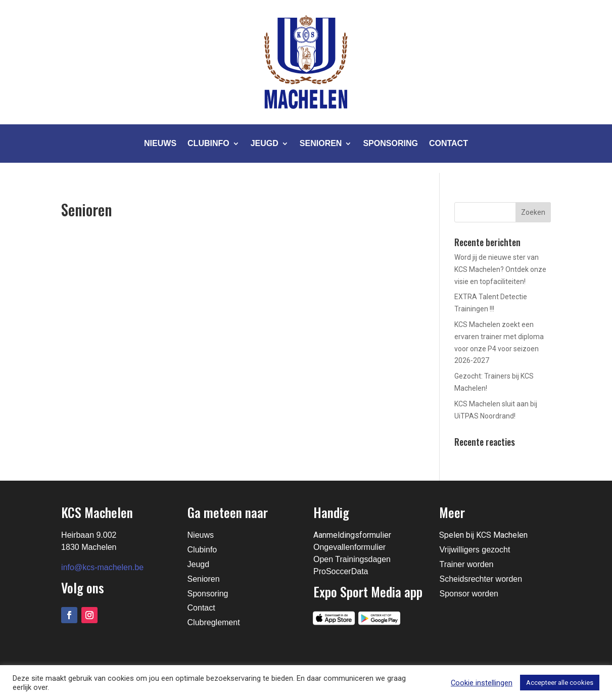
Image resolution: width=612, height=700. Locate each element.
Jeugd (265, 143)
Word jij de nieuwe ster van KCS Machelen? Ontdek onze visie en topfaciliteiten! (500, 269)
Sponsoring (390, 143)
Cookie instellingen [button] (482, 683)
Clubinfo (208, 143)
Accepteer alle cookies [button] (560, 683)
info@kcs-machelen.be (102, 567)
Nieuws (160, 143)
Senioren (321, 143)
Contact (449, 143)
